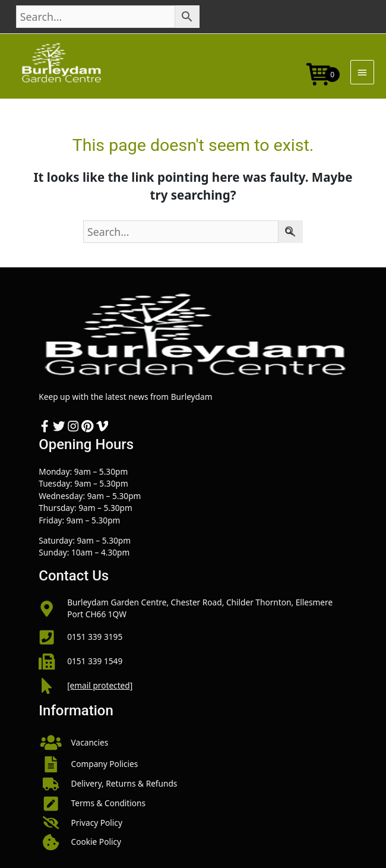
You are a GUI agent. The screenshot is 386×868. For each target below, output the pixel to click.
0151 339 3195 (95, 637)
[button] (193, 743)
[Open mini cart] (319, 73)
